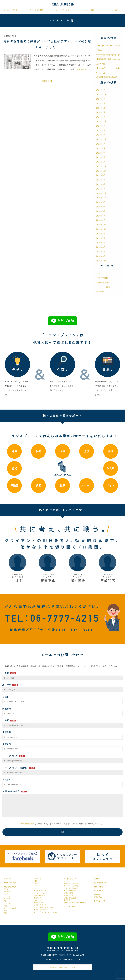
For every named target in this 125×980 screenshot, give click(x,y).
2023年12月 (101, 121)
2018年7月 (101, 252)
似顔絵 (36, 884)
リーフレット (8, 896)
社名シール (38, 900)
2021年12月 (101, 166)
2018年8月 (101, 247)
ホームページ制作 (10, 10)
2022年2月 (101, 157)
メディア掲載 (102, 278)
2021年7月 (101, 180)
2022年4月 (101, 148)
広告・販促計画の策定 (72, 884)
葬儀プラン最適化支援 (72, 888)
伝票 (5, 911)
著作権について (99, 901)
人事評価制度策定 (70, 891)
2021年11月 (101, 171)
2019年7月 (101, 238)
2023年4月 (101, 130)
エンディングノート (41, 891)
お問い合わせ (99, 887)
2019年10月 (101, 229)
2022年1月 (101, 162)
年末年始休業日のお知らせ (108, 55)
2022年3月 (101, 153)
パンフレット (8, 894)
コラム (99, 273)
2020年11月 (101, 198)
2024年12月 (101, 108)
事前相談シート (39, 903)
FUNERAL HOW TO (41, 895)
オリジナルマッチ (40, 905)
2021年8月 (101, 175)
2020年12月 (101, 193)
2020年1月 (101, 220)
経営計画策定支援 (70, 898)
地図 (35, 881)
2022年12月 (101, 139)
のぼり (6, 913)
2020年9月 (101, 202)
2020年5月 (101, 211)
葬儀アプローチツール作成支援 (75, 903)
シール (36, 888)
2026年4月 (101, 90)
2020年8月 (101, 207)
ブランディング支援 (71, 886)
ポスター (7, 899)
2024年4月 (101, 117)
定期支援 (67, 900)
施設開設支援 (68, 895)
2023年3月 (101, 135)
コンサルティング (62, 10)
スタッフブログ (103, 283)
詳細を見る (47, 81)
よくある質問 (99, 891)
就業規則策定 (68, 893)
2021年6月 (101, 184)
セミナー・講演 (89, 10)
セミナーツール (39, 893)
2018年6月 (101, 256)
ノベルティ (38, 886)
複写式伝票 (38, 898)
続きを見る (82, 69)
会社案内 (115, 10)
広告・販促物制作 (36, 10)
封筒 (5, 906)
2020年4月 (101, 216)
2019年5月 (101, 243)
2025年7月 (101, 99)
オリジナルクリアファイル (43, 907)
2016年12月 (101, 261)
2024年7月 (101, 112)
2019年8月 (101, 234)
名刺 (5, 901)
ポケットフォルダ (10, 908)
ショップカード (9, 903)
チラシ (6, 889)
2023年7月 (101, 126)
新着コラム (98, 897)
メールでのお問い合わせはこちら (62, 967)
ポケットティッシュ (41, 910)
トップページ (8, 879)
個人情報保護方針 (26, 824)
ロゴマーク (38, 879)
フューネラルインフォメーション (46, 912)
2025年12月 (101, 94)
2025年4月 (101, 103)
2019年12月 (101, 225)
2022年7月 (101, 144)
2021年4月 (101, 189)
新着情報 (100, 291)
